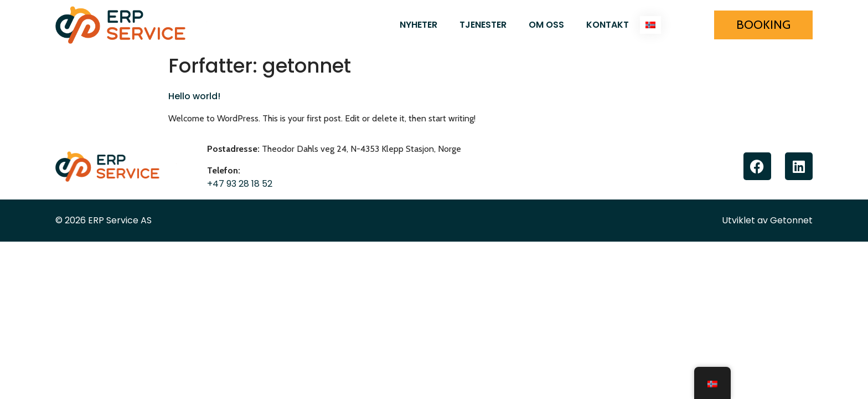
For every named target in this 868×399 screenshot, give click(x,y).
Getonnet (791, 220)
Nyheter (418, 25)
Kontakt (608, 25)
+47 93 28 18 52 (240, 184)
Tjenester (483, 25)
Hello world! (194, 96)
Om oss (546, 25)
